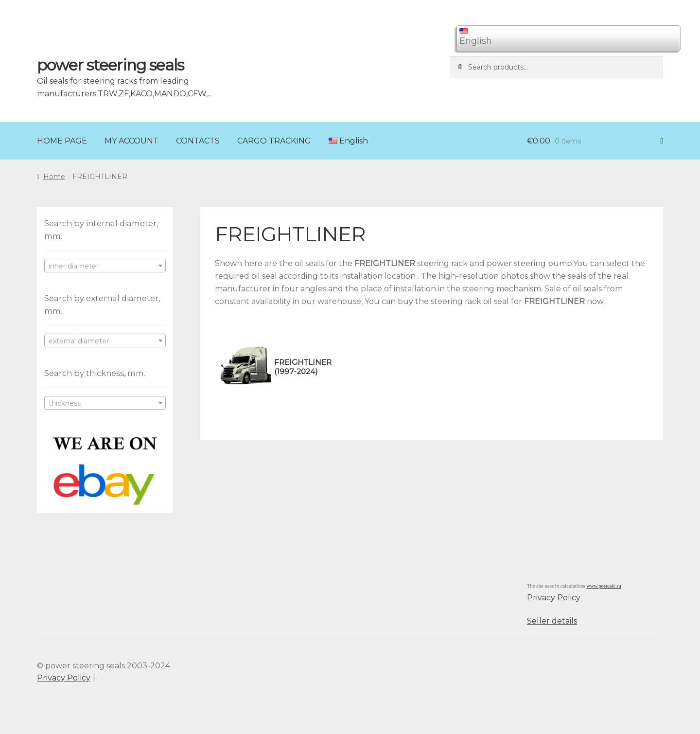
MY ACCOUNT (131, 141)
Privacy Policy (554, 598)
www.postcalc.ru (604, 586)
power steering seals (110, 65)
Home (54, 177)
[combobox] (105, 266)
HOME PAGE (62, 141)
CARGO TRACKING (274, 141)
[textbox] (105, 266)
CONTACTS (198, 141)
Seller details (552, 621)
